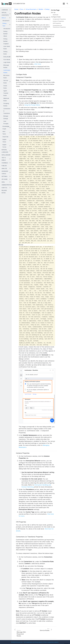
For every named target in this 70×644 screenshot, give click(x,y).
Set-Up (53, 13)
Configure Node (56, 17)
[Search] (67, 4)
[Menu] (64, 4)
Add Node (56, 15)
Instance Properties (58, 21)
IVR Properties (57, 23)
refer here (37, 64)
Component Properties (59, 19)
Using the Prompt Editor (32, 105)
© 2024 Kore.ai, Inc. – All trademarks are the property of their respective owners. (35, 642)
